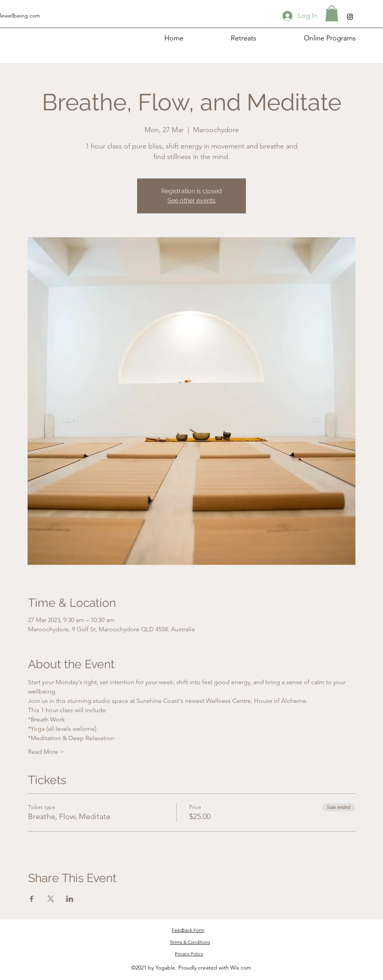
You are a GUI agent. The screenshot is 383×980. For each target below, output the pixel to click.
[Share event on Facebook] (32, 899)
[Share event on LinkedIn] (70, 899)
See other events (191, 200)
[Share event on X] (51, 899)
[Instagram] (350, 17)
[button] (332, 13)
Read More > (46, 752)
